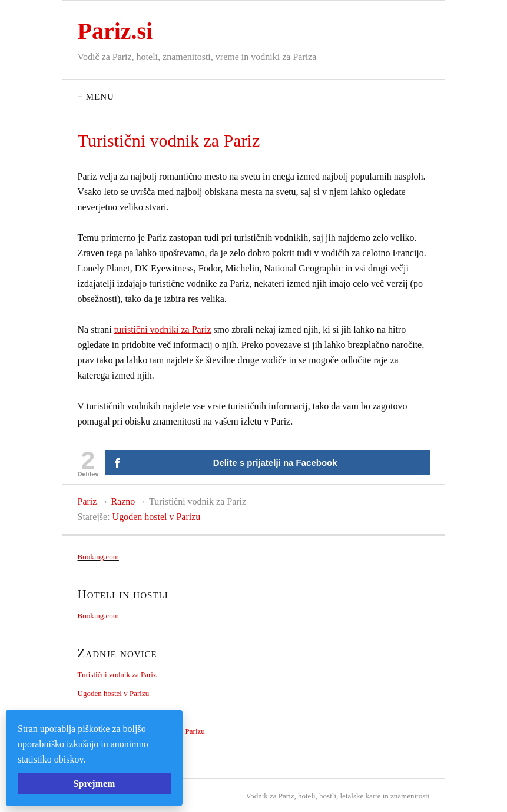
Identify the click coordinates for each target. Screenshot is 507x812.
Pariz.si (115, 31)
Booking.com (98, 557)
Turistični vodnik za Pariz (117, 675)
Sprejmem (95, 783)
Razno (123, 501)
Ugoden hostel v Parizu (157, 517)
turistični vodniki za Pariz (163, 329)
